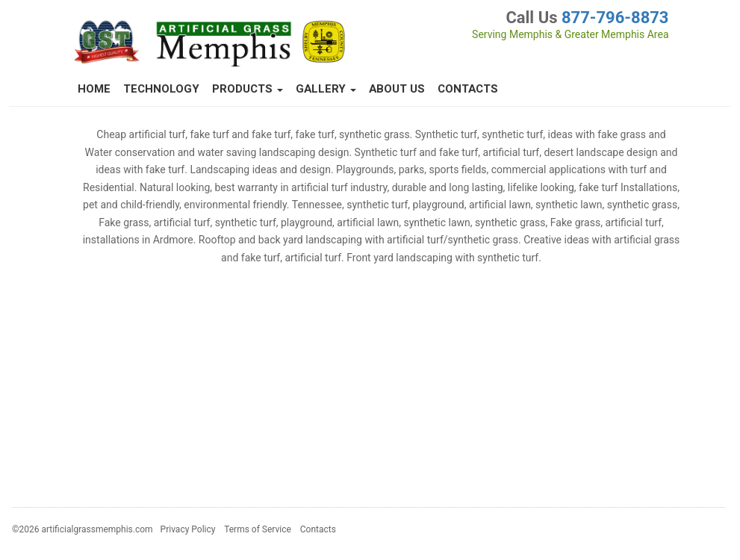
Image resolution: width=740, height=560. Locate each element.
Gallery (326, 89)
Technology (161, 89)
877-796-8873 (615, 18)
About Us (397, 89)
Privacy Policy (188, 529)
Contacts (468, 89)
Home (94, 89)
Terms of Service (258, 529)
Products (248, 89)
